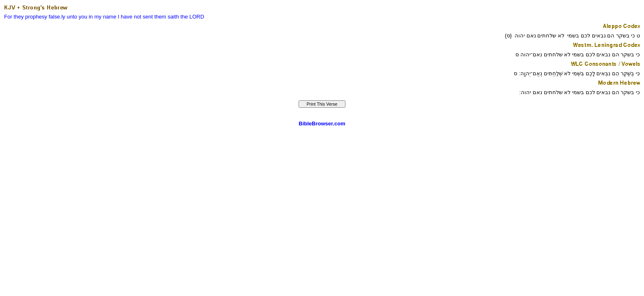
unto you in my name (92, 17)
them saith (167, 17)
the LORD (192, 17)
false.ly (57, 17)
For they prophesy (26, 17)
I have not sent (135, 17)
